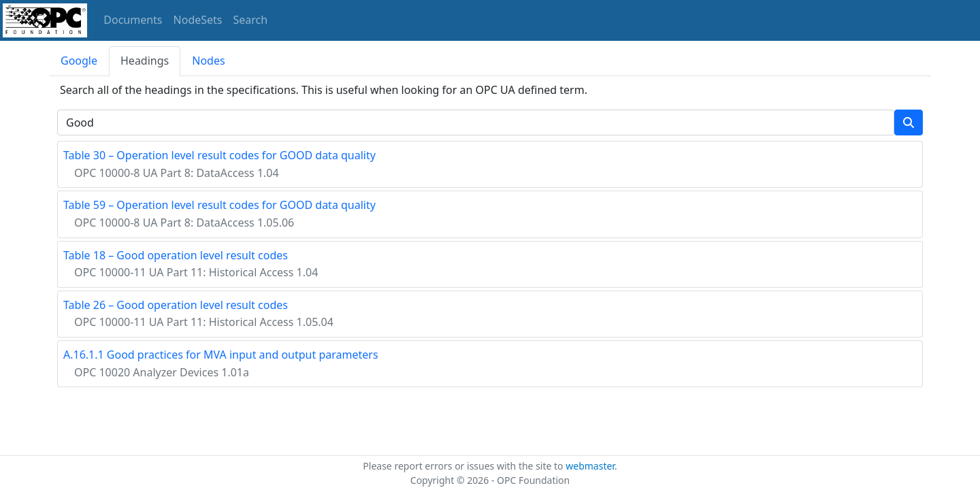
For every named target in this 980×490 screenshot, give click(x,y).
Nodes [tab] (208, 61)
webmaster (590, 466)
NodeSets (198, 20)
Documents (133, 20)
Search (251, 20)
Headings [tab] (145, 61)
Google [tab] (79, 61)
